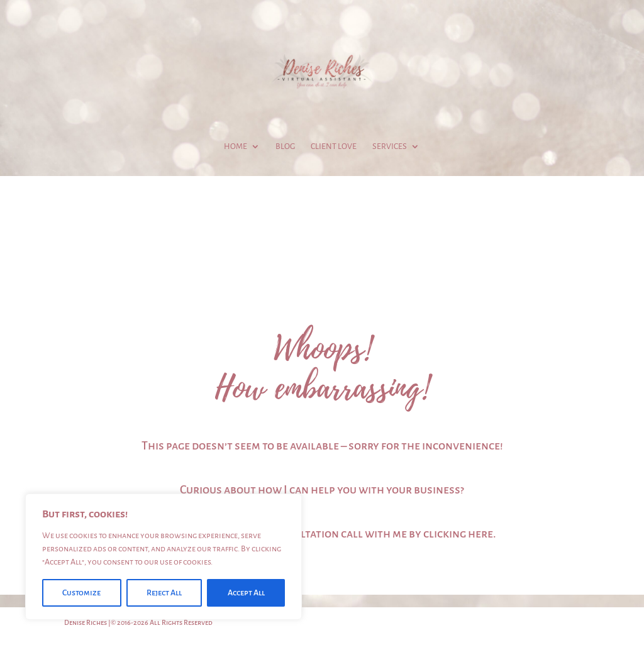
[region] (164, 557)
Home (236, 146)
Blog (285, 146)
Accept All (246, 593)
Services (390, 146)
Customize (81, 593)
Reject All (164, 593)
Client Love (334, 146)
